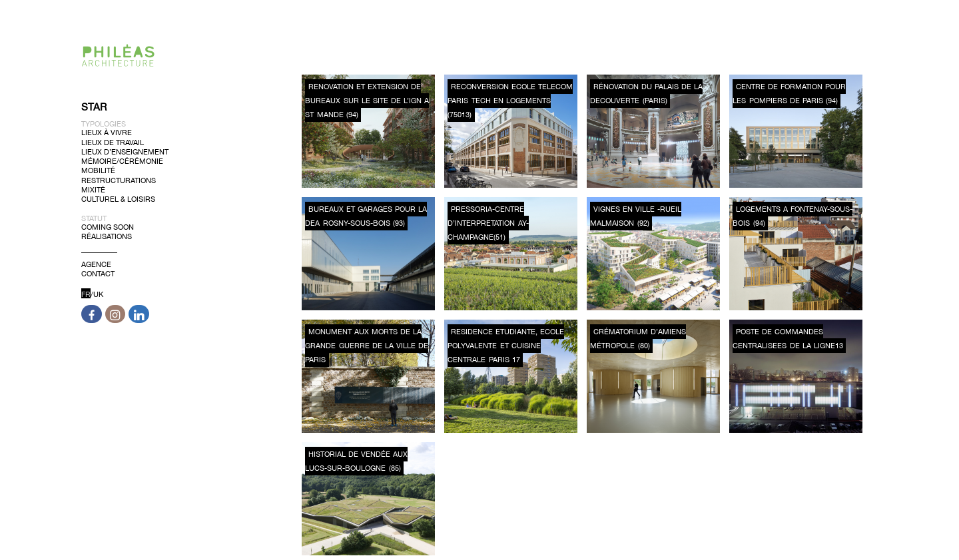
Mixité (93, 190)
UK (98, 294)
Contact (98, 274)
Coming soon (108, 227)
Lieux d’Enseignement (125, 152)
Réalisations (107, 236)
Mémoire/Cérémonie (122, 161)
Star (94, 107)
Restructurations (119, 180)
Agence (96, 264)
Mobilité (98, 170)
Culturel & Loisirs (118, 199)
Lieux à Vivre (107, 133)
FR (86, 294)
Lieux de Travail (113, 142)
